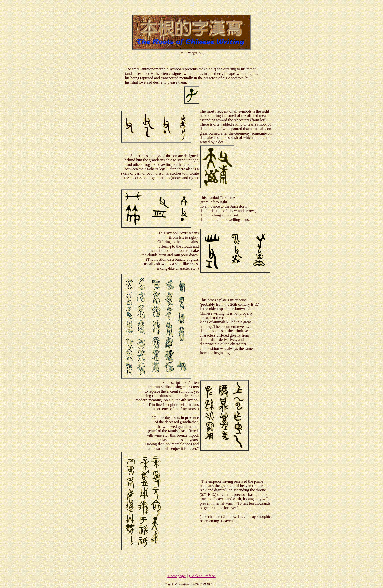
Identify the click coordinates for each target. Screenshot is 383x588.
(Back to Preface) (203, 576)
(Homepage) (176, 576)
